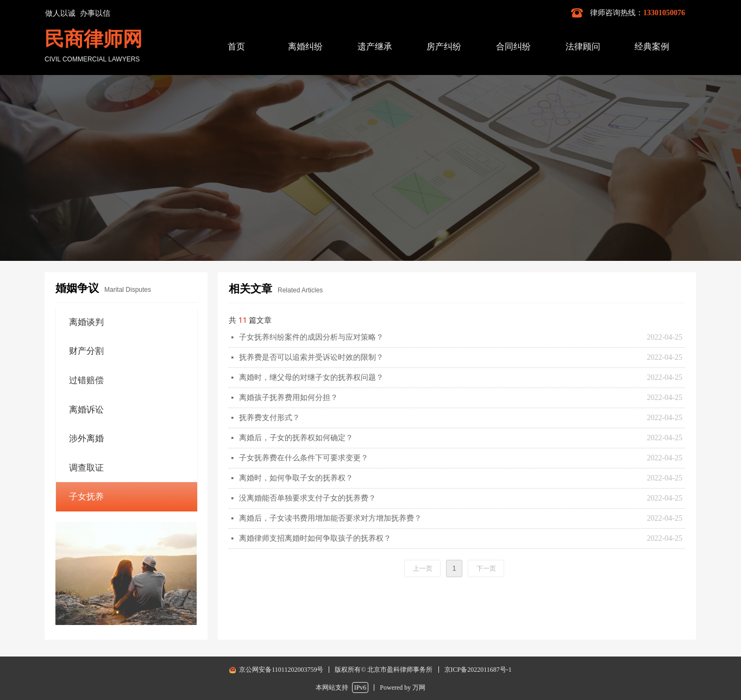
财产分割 (86, 351)
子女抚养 (86, 496)
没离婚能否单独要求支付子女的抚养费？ (307, 498)
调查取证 (86, 468)
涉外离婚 (86, 438)
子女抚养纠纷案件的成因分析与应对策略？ (311, 337)
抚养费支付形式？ (269, 418)
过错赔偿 (86, 380)
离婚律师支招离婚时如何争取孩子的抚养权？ (315, 538)
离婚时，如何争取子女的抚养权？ (296, 478)
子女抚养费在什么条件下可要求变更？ (304, 458)
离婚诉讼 (86, 410)
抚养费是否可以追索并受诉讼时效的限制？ (311, 357)
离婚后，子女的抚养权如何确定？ (296, 438)
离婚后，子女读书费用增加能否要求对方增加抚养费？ (330, 518)
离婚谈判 (86, 322)
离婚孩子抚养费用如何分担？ (288, 398)
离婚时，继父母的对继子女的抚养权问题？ (311, 377)
